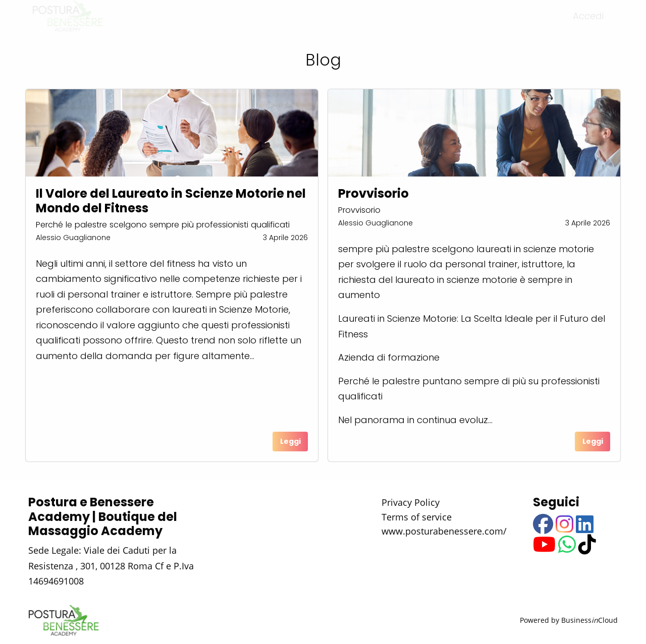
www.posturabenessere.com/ (444, 531)
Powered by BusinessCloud (569, 620)
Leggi (290, 441)
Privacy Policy (411, 502)
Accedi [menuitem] (588, 25)
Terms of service (417, 517)
